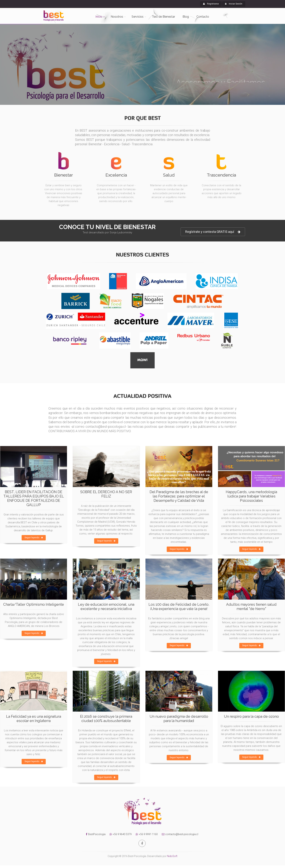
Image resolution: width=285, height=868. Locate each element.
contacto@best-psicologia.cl (179, 834)
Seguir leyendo (34, 538)
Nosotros (117, 17)
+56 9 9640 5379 (120, 834)
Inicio (99, 17)
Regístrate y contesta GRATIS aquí (213, 232)
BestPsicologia (97, 834)
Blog (186, 17)
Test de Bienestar (163, 17)
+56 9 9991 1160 (146, 834)
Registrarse (211, 4)
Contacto (203, 17)
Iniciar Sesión (234, 4)
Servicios (138, 17)
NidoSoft (172, 856)
